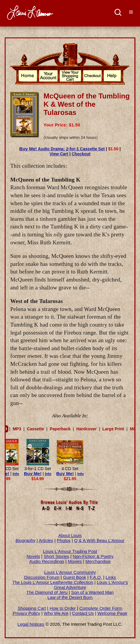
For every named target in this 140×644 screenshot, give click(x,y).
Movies (75, 561)
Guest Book (74, 577)
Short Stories (56, 556)
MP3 (17, 429)
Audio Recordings (47, 561)
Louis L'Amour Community (70, 572)
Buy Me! (33, 473)
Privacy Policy (26, 613)
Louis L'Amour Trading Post (70, 551)
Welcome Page (112, 613)
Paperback (60, 429)
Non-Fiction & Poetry (93, 556)
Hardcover (86, 429)
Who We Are (56, 613)
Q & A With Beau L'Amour (99, 540)
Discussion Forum (42, 577)
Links (111, 577)
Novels (33, 556)
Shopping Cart (32, 608)
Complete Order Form (101, 608)
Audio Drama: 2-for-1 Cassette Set (62, 149)
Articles (46, 540)
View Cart (59, 154)
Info (16, 474)
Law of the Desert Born (70, 597)
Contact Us (83, 613)
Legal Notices (31, 624)
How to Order (62, 608)
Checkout (81, 154)
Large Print (113, 429)
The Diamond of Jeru (47, 592)
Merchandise (98, 561)
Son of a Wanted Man (92, 592)
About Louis (70, 535)
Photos (64, 540)
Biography (26, 540)
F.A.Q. (96, 577)
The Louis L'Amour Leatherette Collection (53, 582)
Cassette (35, 429)
